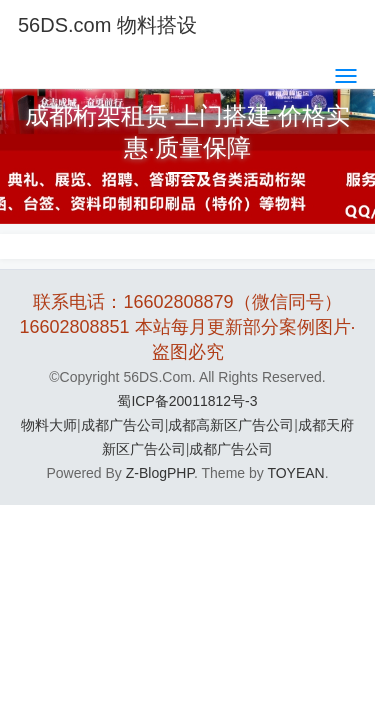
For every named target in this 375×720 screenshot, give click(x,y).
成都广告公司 (123, 425)
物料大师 (49, 425)
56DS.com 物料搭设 (107, 25)
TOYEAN (295, 473)
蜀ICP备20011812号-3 (187, 401)
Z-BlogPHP (160, 473)
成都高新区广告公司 (231, 425)
